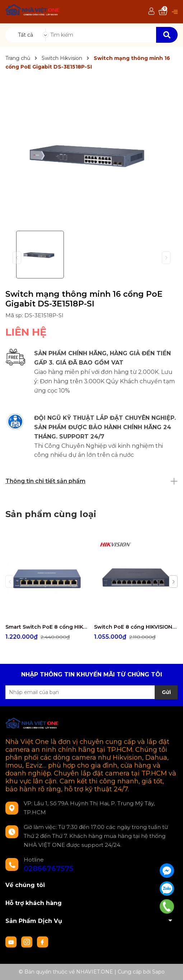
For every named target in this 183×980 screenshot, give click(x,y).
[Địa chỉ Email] (91, 692)
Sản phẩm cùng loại (51, 514)
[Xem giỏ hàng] (163, 12)
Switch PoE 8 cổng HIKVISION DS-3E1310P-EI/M (136, 627)
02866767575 (48, 868)
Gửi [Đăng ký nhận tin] (166, 692)
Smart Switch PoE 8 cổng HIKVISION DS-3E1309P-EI (47, 627)
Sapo (158, 972)
